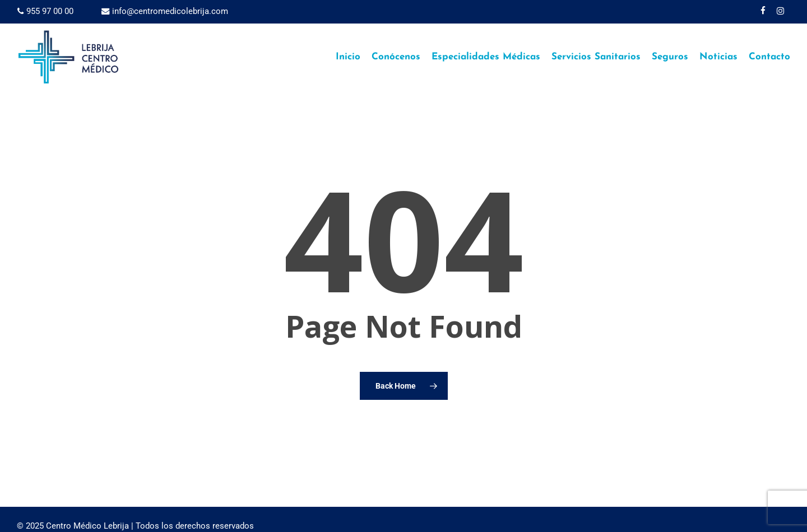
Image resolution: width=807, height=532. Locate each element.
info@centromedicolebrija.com (165, 11)
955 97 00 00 (45, 11)
